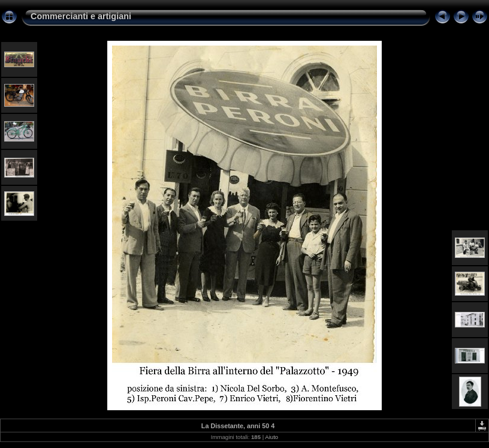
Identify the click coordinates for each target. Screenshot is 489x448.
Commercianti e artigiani (81, 16)
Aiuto (271, 437)
